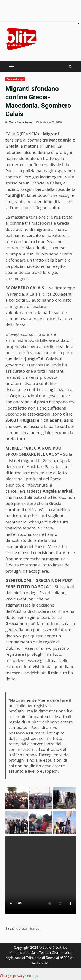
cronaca (22, 928)
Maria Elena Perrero (21, 122)
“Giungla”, (16, 195)
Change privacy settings (19, 976)
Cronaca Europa (15, 79)
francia (35, 928)
